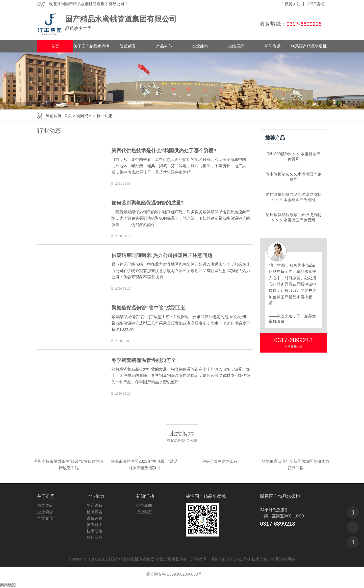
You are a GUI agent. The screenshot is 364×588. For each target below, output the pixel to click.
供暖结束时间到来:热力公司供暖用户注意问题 (162, 255)
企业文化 (45, 518)
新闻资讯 (273, 46)
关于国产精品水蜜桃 (91, 46)
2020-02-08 (123, 341)
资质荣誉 (128, 46)
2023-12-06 (123, 184)
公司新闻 (144, 505)
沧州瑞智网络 (283, 559)
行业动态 (104, 116)
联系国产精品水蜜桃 (309, 46)
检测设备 (95, 512)
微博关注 (291, 4)
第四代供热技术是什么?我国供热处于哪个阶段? (164, 151)
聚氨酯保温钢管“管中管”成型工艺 (149, 308)
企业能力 (200, 46)
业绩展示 (236, 46)
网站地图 (8, 585)
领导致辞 (45, 505)
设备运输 (95, 518)
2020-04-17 (123, 236)
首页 (55, 46)
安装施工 (95, 525)
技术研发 (95, 531)
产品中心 (164, 46)
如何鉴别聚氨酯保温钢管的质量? (148, 203)
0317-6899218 (304, 24)
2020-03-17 (123, 289)
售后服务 (95, 538)
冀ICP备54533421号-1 (231, 559)
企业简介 (45, 512)
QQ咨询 (316, 4)
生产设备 (95, 505)
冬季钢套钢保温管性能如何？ (144, 360)
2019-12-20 (123, 394)
